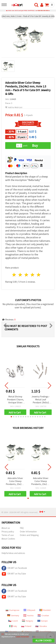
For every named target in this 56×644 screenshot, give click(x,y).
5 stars (39, 275)
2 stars (20, 275)
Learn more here (22, 637)
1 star (14, 275)
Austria (28, 615)
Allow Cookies (44, 641)
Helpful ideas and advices (13, 553)
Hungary (28, 621)
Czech (13, 621)
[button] (11, 417)
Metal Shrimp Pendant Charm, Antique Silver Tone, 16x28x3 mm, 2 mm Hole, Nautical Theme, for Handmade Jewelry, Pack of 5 (15, 400)
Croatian (43, 615)
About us (6, 528)
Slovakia (41, 626)
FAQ (22, 528)
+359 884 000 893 (43, 11)
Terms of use (8, 535)
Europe (42, 621)
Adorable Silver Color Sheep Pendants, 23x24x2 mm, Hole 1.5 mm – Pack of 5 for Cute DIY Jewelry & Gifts (15, 481)
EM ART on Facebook (14, 568)
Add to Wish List (14, 107)
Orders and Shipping (29, 535)
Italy (13, 626)
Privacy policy (8, 532)
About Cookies (8, 539)
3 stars (27, 275)
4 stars (32, 275)
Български (12, 610)
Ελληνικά (29, 610)
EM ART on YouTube (14, 574)
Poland (26, 626)
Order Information (28, 532)
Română (45, 610)
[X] (3, 634)
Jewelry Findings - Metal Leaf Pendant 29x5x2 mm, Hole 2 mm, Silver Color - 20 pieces (41, 400)
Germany (13, 615)
